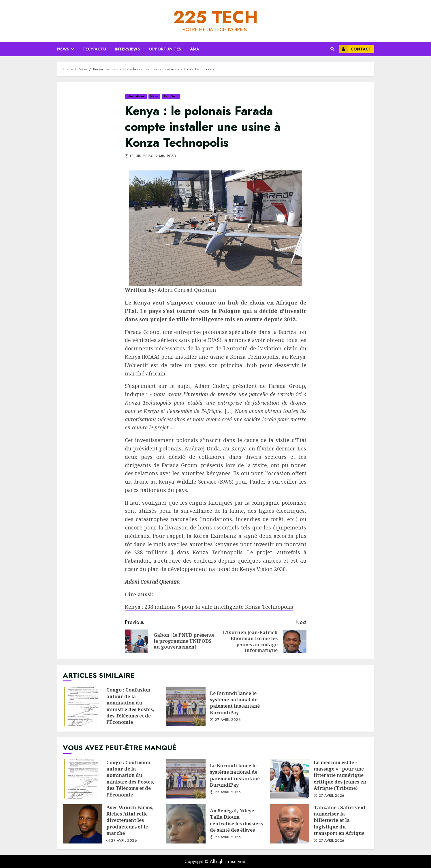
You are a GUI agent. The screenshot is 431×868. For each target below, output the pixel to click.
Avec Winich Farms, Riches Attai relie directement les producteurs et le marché (82, 824)
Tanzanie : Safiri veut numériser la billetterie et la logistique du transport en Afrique (290, 824)
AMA (195, 49)
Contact (355, 49)
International (136, 96)
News (63, 49)
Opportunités (165, 49)
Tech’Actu (94, 49)
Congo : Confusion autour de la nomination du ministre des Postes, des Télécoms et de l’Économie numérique (82, 706)
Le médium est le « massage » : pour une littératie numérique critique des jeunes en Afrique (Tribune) (290, 779)
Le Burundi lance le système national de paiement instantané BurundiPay (186, 706)
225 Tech (215, 17)
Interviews (127, 49)
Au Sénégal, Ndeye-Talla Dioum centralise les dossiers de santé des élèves (186, 824)
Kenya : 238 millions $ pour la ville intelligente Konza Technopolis (209, 607)
